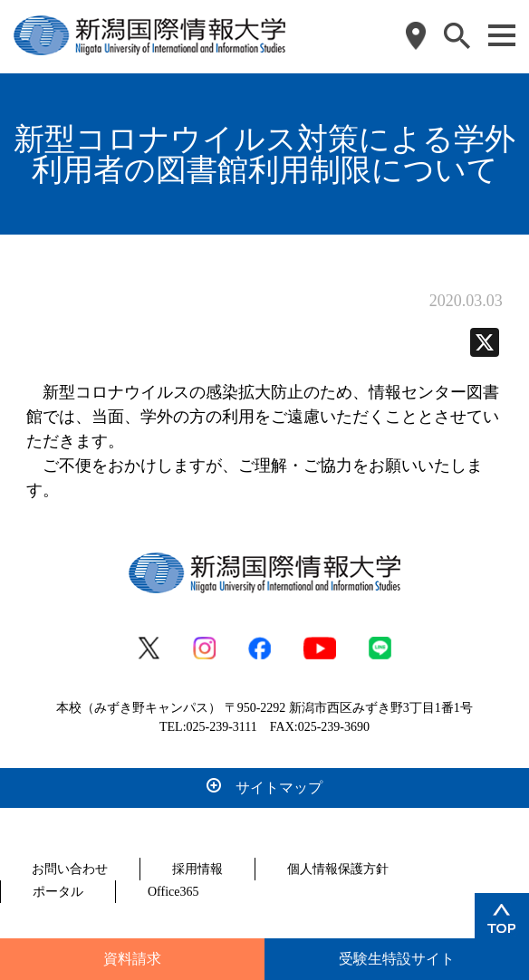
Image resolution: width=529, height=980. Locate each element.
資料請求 (132, 959)
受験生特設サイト (397, 959)
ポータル (58, 892)
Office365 (173, 892)
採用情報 (197, 869)
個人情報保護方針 (338, 869)
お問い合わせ (70, 869)
